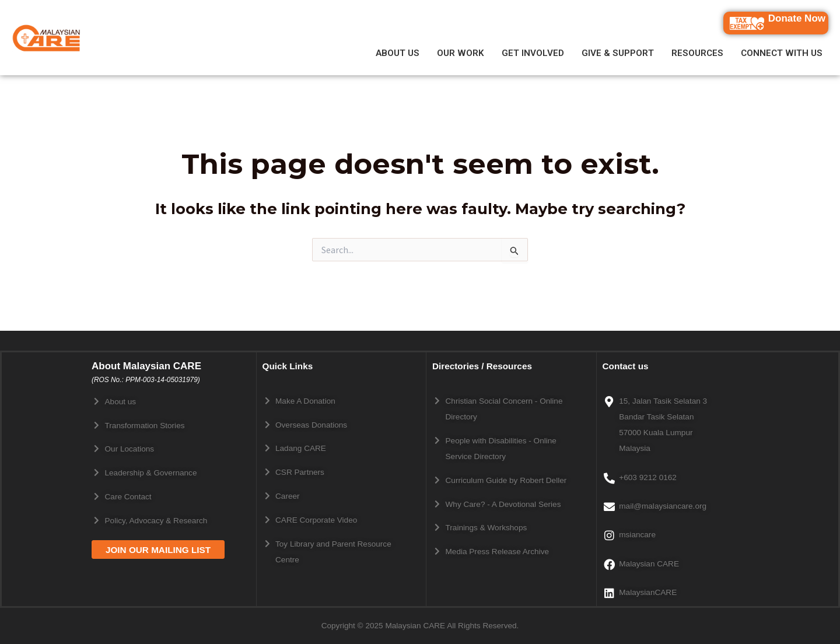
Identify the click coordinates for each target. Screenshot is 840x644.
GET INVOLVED (533, 53)
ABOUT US (398, 53)
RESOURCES (697, 53)
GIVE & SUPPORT (618, 53)
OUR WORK (461, 53)
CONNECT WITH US (782, 53)
